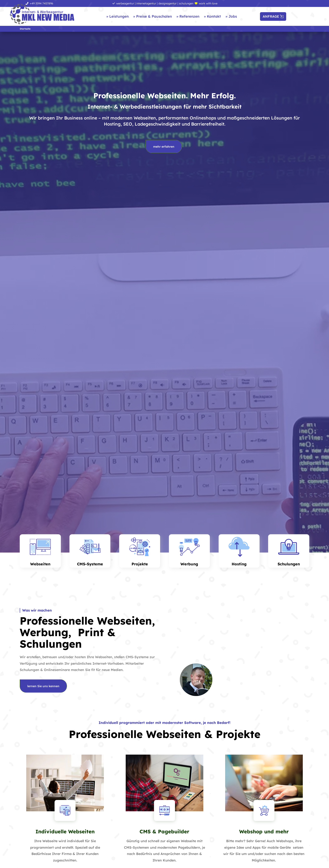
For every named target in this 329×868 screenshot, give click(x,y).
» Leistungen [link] (117, 16)
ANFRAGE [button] (271, 16)
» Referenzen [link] (188, 16)
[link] (42, 14)
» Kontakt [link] (212, 16)
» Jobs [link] (231, 16)
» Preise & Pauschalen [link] (153, 16)
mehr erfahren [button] (164, 147)
